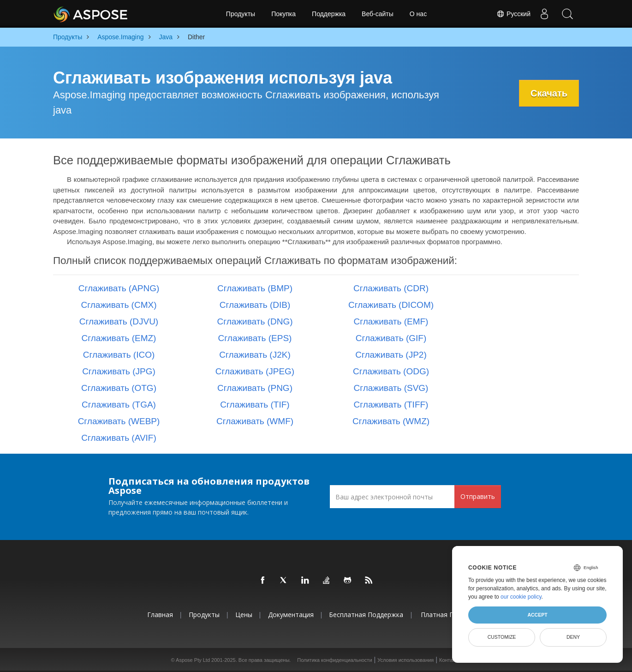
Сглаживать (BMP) (255, 288)
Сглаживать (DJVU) (119, 321)
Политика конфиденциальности (334, 660)
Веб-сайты (378, 14)
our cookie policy (521, 597)
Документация (291, 615)
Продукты (241, 14)
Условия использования (405, 660)
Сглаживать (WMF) (255, 421)
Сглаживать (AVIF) (119, 438)
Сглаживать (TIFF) (391, 405)
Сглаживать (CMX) (119, 305)
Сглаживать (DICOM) (391, 305)
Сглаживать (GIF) (391, 338)
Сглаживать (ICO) (119, 355)
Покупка (283, 14)
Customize (502, 637)
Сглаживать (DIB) (255, 305)
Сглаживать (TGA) (119, 405)
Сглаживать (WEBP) (119, 421)
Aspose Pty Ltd (193, 660)
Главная (160, 615)
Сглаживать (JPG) (119, 371)
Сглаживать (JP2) (391, 355)
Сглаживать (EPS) (255, 338)
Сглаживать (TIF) (255, 405)
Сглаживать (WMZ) (391, 421)
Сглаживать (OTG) (119, 388)
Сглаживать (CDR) (391, 288)
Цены (244, 615)
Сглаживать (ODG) (391, 371)
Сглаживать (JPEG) (255, 371)
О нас (418, 14)
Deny (573, 637)
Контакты (450, 660)
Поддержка (329, 14)
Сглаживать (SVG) (391, 388)
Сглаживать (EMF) (391, 321)
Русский (513, 14)
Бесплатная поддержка (366, 615)
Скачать (549, 93)
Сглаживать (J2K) (255, 355)
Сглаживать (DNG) (255, 321)
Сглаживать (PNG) (255, 388)
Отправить (478, 496)
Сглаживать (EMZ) (119, 338)
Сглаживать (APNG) (119, 288)
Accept (537, 615)
